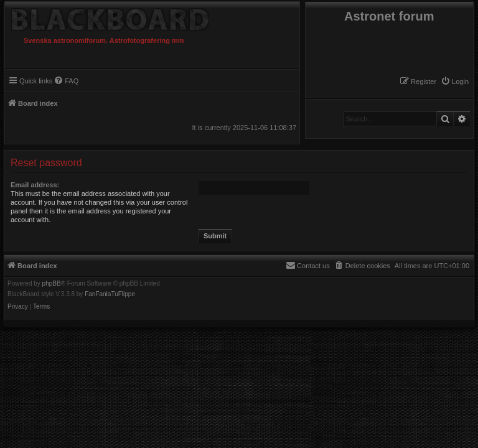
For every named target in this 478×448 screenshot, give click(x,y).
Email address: (35, 185)
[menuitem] (455, 82)
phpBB (52, 284)
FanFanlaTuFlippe (110, 294)
